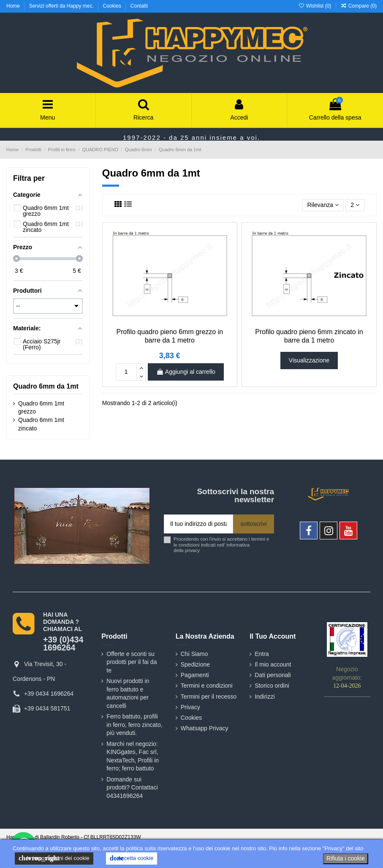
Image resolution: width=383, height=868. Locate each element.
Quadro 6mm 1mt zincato (41, 424)
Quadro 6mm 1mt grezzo (41, 408)
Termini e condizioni (207, 686)
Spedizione (195, 664)
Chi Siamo (194, 654)
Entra (262, 654)
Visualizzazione (309, 360)
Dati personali (273, 675)
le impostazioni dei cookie (54, 858)
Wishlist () (315, 6)
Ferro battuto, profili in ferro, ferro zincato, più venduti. (134, 725)
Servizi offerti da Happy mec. (62, 6)
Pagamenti (195, 675)
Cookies (113, 6)
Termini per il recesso (209, 697)
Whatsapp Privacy (205, 728)
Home (14, 6)
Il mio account (273, 664)
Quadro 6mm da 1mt (46, 386)
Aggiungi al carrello (186, 372)
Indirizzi (265, 697)
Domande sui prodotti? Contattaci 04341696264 (132, 788)
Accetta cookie (132, 858)
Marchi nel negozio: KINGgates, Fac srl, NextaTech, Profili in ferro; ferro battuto (133, 756)
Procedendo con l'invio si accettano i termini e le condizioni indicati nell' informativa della (221, 545)
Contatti (139, 6)
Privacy (190, 707)
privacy (192, 550)
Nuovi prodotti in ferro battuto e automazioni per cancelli (128, 693)
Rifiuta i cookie (346, 858)
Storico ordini (272, 686)
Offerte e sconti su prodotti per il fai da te (132, 662)
